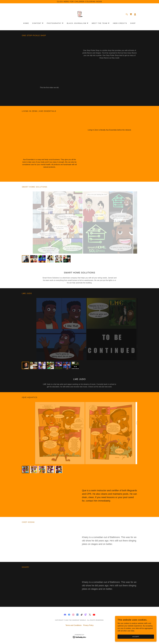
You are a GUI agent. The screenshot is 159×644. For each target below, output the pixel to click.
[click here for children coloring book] (79, 2)
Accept (136, 637)
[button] (135, 14)
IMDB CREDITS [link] (120, 23)
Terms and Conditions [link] (74, 625)
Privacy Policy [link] (88, 625)
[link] (80, 14)
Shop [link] (133, 23)
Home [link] (26, 23)
